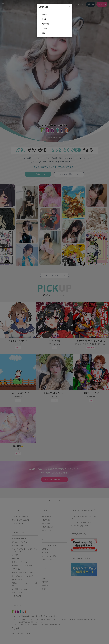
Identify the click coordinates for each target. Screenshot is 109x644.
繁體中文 (45, 28)
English (45, 19)
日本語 (45, 14)
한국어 (45, 33)
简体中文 (45, 24)
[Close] (70, 6)
